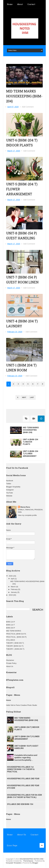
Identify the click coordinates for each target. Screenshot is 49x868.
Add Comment (28, 107)
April (13, 579)
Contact (31, 4)
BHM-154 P (11, 628)
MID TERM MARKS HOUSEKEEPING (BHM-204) (24, 96)
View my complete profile (27, 515)
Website (9, 496)
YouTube (9, 493)
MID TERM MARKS (14, 631)
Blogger (35, 863)
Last (32, 397)
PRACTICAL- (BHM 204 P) (16, 637)
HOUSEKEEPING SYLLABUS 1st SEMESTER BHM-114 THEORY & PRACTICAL (21, 769)
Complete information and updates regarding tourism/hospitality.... (26, 758)
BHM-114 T (10, 625)
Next (24, 397)
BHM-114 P (11, 622)
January (14, 592)
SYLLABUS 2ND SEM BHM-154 (20, 804)
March (13, 587)
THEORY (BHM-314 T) (15, 646)
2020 (11, 576)
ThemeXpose (28, 861)
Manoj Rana (25, 507)
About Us (10, 666)
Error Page (12, 845)
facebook (10, 481)
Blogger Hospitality (13, 487)
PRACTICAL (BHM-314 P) (16, 634)
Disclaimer (10, 660)
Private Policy (11, 663)
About (20, 4)
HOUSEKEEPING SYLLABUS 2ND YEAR (23, 779)
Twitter (9, 484)
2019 (11, 595)
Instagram (10, 490)
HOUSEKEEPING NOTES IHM (32, 859)
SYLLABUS (11, 640)
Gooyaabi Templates (14, 863)
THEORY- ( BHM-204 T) (15, 649)
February (15, 589)
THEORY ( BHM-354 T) (15, 643)
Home (10, 4)
